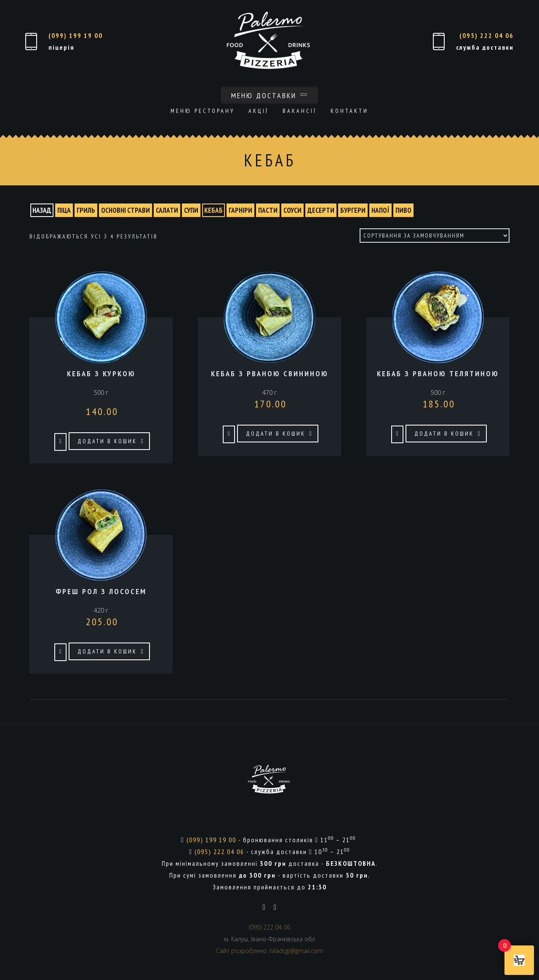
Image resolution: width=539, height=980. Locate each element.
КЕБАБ (213, 210)
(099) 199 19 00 (76, 35)
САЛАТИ (167, 210)
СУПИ (191, 210)
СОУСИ (292, 210)
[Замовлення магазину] (435, 236)
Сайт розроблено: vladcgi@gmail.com (269, 951)
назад (42, 210)
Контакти (350, 111)
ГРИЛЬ (86, 210)
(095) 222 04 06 (487, 35)
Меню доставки (269, 95)
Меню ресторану (203, 111)
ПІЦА (64, 210)
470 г (269, 389)
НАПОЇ (380, 210)
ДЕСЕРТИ (321, 210)
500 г (438, 389)
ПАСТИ (268, 210)
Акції (259, 111)
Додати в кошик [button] (107, 441)
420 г (101, 607)
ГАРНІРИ (240, 210)
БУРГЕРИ (353, 210)
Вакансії (300, 111)
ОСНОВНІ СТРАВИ (125, 210)
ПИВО (403, 210)
